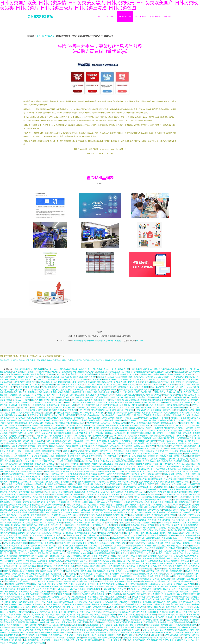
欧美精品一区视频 (54, 548)
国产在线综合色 (170, 551)
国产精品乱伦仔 (11, 569)
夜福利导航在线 (11, 413)
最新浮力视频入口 (114, 384)
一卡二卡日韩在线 (97, 469)
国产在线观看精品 (145, 384)
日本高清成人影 (65, 502)
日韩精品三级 (143, 594)
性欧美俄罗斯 (24, 515)
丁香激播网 (65, 630)
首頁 (99, 16)
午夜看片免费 (63, 617)
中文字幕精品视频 (171, 592)
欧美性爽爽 (28, 484)
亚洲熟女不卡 (146, 425)
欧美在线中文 (25, 408)
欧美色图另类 (24, 492)
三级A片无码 (106, 423)
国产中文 (127, 456)
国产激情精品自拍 (105, 466)
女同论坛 (146, 630)
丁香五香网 (105, 546)
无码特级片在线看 (64, 569)
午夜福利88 (58, 566)
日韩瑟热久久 (65, 400)
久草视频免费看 (68, 640)
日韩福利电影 (14, 607)
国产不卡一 (83, 546)
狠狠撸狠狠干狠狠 (24, 384)
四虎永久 (57, 387)
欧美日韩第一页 (167, 599)
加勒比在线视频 (40, 469)
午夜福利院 (147, 602)
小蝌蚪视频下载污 (110, 589)
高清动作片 (134, 505)
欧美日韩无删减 (170, 535)
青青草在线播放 (58, 494)
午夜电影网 (10, 461)
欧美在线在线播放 (28, 428)
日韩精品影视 (31, 410)
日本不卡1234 (11, 466)
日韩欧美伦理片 (29, 443)
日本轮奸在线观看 (145, 512)
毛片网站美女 (6, 528)
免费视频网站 (39, 632)
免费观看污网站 (49, 638)
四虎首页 (80, 482)
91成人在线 (65, 556)
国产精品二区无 (68, 387)
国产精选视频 (173, 405)
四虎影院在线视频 (87, 609)
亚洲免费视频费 (160, 558)
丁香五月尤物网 (15, 615)
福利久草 (133, 374)
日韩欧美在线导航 (148, 540)
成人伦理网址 (37, 413)
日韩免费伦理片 (78, 507)
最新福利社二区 (25, 405)
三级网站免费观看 (119, 507)
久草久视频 (180, 625)
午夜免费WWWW (14, 420)
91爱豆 (115, 632)
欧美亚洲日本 (23, 599)
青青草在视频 (126, 607)
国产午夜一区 (39, 471)
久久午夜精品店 (118, 546)
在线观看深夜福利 (47, 461)
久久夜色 (89, 400)
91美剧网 (26, 400)
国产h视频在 (102, 441)
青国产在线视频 (160, 369)
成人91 (150, 574)
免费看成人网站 (144, 395)
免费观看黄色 (137, 627)
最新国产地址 (105, 558)
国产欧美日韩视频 (108, 477)
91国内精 (72, 530)
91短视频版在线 (145, 374)
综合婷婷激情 (135, 515)
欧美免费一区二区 (137, 563)
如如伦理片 (155, 436)
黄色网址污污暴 (125, 379)
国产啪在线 (161, 433)
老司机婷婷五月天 (151, 507)
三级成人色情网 (108, 418)
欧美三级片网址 (104, 494)
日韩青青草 (149, 466)
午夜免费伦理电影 (178, 408)
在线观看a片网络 (36, 625)
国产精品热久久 (46, 609)
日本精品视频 (82, 563)
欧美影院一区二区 (92, 530)
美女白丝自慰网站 (35, 489)
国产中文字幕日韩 (145, 546)
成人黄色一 (17, 487)
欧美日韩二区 (26, 535)
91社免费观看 (122, 471)
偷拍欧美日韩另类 (91, 464)
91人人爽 (40, 586)
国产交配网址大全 (16, 436)
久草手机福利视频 (191, 525)
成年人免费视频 (135, 569)
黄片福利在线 (127, 497)
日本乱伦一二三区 (131, 418)
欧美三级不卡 (63, 479)
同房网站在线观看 (35, 392)
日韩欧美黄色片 (107, 461)
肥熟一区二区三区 (32, 454)
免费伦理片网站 (134, 382)
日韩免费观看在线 (119, 538)
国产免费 (131, 538)
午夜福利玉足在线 (12, 471)
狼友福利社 (137, 379)
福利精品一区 (117, 489)
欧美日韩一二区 (72, 477)
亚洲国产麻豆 (169, 438)
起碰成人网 (178, 556)
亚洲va (172, 625)
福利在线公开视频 (78, 586)
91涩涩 (180, 395)
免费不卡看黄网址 (137, 625)
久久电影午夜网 (17, 454)
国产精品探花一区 (119, 558)
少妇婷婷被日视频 (174, 433)
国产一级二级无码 (145, 620)
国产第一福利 (73, 510)
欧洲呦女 (164, 625)
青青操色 (92, 548)
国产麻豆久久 (93, 543)
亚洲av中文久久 (107, 640)
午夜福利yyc (115, 574)
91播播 (176, 553)
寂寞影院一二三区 (32, 609)
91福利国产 (135, 540)
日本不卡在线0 (170, 515)
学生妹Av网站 (26, 471)
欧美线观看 (102, 377)
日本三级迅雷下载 (44, 428)
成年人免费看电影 (121, 625)
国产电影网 (39, 630)
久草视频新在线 (116, 604)
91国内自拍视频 (178, 520)
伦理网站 (132, 423)
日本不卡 (189, 571)
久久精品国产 (114, 607)
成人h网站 (105, 604)
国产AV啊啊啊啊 (47, 448)
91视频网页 (192, 484)
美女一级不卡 (135, 387)
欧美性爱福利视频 (188, 423)
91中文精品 (57, 533)
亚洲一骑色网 (23, 625)
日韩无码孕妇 (167, 584)
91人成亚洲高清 (183, 594)
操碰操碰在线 (6, 558)
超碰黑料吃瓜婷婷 (122, 461)
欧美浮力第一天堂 (68, 405)
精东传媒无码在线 (24, 584)
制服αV (79, 576)
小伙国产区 (60, 402)
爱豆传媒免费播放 (133, 551)
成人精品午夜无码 (91, 500)
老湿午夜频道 (169, 569)
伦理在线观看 (176, 379)
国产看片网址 (12, 594)
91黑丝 (132, 466)
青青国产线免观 (107, 569)
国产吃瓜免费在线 (180, 487)
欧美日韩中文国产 (44, 505)
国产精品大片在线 (119, 500)
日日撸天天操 (11, 459)
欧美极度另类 (73, 612)
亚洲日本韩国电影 (33, 594)
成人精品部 (13, 405)
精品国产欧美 (184, 597)
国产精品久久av (164, 615)
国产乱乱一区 (114, 627)
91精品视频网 (168, 566)
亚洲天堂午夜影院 (166, 528)
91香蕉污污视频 (73, 461)
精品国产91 (119, 392)
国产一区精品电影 (102, 520)
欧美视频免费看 (121, 569)
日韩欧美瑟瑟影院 (176, 454)
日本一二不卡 (82, 405)
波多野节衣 (56, 515)
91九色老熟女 (189, 379)
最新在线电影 (103, 372)
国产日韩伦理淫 (150, 379)
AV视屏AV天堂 (138, 548)
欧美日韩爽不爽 (62, 500)
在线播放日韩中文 (155, 474)
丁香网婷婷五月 (50, 579)
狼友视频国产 (51, 520)
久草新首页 (67, 451)
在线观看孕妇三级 (135, 507)
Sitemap (140, 341)
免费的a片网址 (19, 525)
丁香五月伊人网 (40, 466)
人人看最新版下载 (44, 415)
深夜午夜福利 (137, 477)
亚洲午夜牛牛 (124, 632)
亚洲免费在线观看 (69, 622)
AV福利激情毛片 (175, 477)
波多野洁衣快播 (161, 428)
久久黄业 (131, 436)
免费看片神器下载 (106, 556)
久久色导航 (100, 515)
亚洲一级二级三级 (99, 448)
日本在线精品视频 (66, 602)
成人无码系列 (30, 415)
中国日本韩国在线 (160, 423)
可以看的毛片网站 (132, 392)
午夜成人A (124, 617)
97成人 (68, 597)
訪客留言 (167, 16)
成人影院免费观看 (39, 418)
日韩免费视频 (141, 510)
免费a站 (183, 451)
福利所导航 (15, 431)
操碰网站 (47, 538)
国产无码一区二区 (122, 428)
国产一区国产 (36, 589)
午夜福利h (112, 436)
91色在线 (28, 632)
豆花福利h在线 (65, 441)
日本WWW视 (90, 441)
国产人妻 (29, 643)
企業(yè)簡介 (110, 16)
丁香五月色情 (117, 494)
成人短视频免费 (77, 625)
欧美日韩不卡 (82, 454)
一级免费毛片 (183, 448)
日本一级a (70, 558)
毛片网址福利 (40, 643)
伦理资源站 (158, 384)
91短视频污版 (42, 607)
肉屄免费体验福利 (145, 482)
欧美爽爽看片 (6, 533)
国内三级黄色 (113, 441)
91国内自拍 (39, 484)
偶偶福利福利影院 (92, 604)
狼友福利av (17, 443)
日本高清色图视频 (64, 543)
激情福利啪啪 (90, 482)
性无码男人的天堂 (58, 438)
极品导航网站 (89, 515)
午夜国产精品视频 (167, 563)
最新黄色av (131, 464)
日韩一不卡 (37, 402)
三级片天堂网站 (149, 543)
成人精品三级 (26, 482)
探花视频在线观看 (154, 597)
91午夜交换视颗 (55, 607)
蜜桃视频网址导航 (65, 433)
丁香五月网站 (146, 454)
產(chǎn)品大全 (125, 16)
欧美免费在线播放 (39, 408)
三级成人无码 (174, 423)
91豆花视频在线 (25, 604)
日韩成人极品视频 (107, 543)
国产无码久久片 (124, 553)
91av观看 (190, 510)
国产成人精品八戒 (132, 592)
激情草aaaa (17, 400)
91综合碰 (153, 420)
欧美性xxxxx (52, 617)
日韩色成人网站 (11, 464)
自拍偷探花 (111, 410)
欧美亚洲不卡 (93, 584)
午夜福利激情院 (112, 425)
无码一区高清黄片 (192, 586)
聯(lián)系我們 (141, 16)
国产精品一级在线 (120, 423)
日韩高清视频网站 (30, 523)
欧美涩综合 (45, 494)
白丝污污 (84, 461)
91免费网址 (112, 448)
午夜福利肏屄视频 (92, 451)
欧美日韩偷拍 (171, 448)
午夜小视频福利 (163, 632)
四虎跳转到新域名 (153, 538)
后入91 (144, 474)
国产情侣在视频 (85, 436)
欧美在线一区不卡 (108, 454)
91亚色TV (140, 466)
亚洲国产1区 (50, 543)
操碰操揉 (7, 410)
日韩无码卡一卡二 (115, 456)
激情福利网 (151, 446)
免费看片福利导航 (32, 620)
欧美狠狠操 (18, 597)
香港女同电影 (44, 446)
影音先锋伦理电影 (54, 581)
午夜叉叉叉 (123, 589)
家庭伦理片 (80, 558)
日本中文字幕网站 (45, 566)
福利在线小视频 (10, 571)
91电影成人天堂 (182, 425)
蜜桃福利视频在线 (149, 586)
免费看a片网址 (102, 627)
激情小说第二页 (165, 487)
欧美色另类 (5, 469)
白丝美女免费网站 (164, 400)
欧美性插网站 (24, 556)
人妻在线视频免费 (181, 377)
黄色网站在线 (6, 510)
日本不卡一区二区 (102, 459)
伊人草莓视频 (102, 535)
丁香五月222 (146, 592)
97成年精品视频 (61, 599)
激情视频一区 (188, 543)
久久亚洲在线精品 (83, 517)
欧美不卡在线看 (189, 410)
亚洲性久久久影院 (59, 612)
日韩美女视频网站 (137, 428)
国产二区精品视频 (19, 433)
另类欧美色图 (12, 643)
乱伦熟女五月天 (154, 576)
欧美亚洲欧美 (93, 505)
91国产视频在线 (76, 413)
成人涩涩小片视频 (133, 615)
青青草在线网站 (133, 500)
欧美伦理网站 (51, 379)
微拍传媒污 (89, 520)
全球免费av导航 (36, 599)
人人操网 (50, 374)
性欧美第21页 (167, 538)
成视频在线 (101, 384)
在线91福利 (82, 622)
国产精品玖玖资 (93, 492)
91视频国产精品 (17, 507)
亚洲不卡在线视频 (135, 622)
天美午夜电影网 (50, 489)
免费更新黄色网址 (56, 635)
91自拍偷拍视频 (29, 397)
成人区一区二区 (34, 433)
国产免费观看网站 (148, 408)
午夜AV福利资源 (52, 586)
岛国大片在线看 (117, 492)
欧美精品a (28, 436)
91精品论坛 (39, 441)
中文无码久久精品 (80, 443)
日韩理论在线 (167, 497)
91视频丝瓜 (101, 482)
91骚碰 (13, 540)
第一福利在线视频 (18, 377)
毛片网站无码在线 (138, 553)
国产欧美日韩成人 (110, 561)
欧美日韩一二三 (157, 630)
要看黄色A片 (137, 530)
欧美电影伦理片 (106, 533)
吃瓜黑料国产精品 (165, 556)
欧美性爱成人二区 (27, 379)
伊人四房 (190, 438)
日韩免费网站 (53, 466)
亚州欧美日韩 (157, 413)
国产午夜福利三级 (130, 599)
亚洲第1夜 (158, 482)
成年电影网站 (108, 431)
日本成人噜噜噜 (41, 451)
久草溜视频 (13, 492)
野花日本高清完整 (143, 413)
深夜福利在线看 (13, 546)
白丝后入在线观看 (129, 594)
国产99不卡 (50, 487)
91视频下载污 (25, 612)
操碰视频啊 (152, 492)
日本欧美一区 (181, 441)
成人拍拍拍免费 (43, 528)
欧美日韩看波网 (133, 390)
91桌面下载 (55, 576)
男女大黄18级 (28, 487)
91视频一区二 (52, 602)
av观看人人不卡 (159, 392)
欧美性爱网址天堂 (99, 510)
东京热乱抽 (125, 627)
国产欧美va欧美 (17, 415)
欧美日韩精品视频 (24, 563)
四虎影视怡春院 (32, 622)
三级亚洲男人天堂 (166, 640)
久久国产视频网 (37, 369)
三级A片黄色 (170, 425)
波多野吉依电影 (110, 512)
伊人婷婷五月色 (38, 615)
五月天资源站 (27, 469)
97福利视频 (43, 561)
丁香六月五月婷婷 (28, 546)
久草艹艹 (136, 454)
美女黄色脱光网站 (163, 525)
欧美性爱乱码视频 (191, 507)
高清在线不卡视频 (188, 630)
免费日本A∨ (147, 369)
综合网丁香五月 (60, 510)
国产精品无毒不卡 (139, 561)
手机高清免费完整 (66, 423)
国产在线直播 (66, 604)
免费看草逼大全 (161, 390)
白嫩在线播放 (120, 464)
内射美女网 (192, 436)
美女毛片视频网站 (144, 464)
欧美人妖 (187, 612)
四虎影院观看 (12, 556)
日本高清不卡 (182, 517)
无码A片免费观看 (148, 525)
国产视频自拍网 (15, 441)
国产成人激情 (173, 581)
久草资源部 (114, 617)
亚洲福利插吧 (61, 456)
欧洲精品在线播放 (186, 581)
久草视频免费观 (102, 446)
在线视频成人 (42, 397)
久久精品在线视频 (86, 574)
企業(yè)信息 (155, 16)
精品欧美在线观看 (91, 474)
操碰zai (87, 487)
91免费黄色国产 (113, 413)
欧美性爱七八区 (10, 548)
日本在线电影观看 (133, 586)
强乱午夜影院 (66, 377)
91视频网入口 (42, 443)
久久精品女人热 (162, 451)
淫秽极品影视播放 (12, 497)
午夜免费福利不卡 (44, 546)
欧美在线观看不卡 (124, 528)
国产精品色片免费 (86, 431)
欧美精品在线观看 (152, 625)
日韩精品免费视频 (120, 622)
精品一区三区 (94, 477)
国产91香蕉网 (157, 515)
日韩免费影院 (108, 420)
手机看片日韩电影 (53, 632)
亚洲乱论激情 (44, 525)
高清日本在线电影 (150, 523)
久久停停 (169, 500)
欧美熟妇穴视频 (132, 451)
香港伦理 (120, 410)
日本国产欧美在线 (79, 369)
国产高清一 (184, 592)
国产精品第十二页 (26, 581)
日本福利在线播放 (181, 461)
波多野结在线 (115, 497)
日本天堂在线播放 (41, 436)
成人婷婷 (88, 599)
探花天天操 (130, 410)
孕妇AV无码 (140, 538)
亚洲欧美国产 (129, 494)
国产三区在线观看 (98, 487)
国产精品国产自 (163, 431)
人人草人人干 (163, 586)
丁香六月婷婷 (124, 523)
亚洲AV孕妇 (52, 395)
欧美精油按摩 (23, 543)
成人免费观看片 (46, 640)
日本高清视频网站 (72, 561)
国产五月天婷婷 (106, 474)
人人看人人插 (82, 581)
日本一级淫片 (94, 461)
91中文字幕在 (76, 397)
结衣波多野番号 (107, 428)
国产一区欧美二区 (52, 556)
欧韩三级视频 (45, 612)
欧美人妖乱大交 (130, 635)
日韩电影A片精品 (115, 635)
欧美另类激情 (157, 479)
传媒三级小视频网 (107, 530)
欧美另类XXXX (125, 520)
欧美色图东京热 (178, 492)
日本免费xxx (177, 543)
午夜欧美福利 (46, 454)
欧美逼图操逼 (79, 604)
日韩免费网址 (125, 405)
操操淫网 (194, 528)
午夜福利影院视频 (68, 482)
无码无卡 (42, 507)
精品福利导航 (26, 402)
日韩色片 (104, 566)
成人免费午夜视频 (26, 602)
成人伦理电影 (68, 533)
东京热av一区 (81, 640)
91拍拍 (178, 410)
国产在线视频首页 (75, 627)
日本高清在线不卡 (179, 540)
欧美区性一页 (29, 597)
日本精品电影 (67, 632)
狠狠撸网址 (182, 551)
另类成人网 (57, 538)
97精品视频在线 (10, 474)
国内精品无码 (179, 500)
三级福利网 (181, 579)
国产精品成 (65, 586)
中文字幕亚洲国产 (157, 372)
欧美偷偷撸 (48, 497)
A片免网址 (122, 436)
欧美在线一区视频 (192, 492)
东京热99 (128, 402)
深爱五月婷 (78, 515)
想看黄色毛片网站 (184, 384)
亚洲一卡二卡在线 (171, 402)
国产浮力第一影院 (107, 581)
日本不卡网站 (40, 602)
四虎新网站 (11, 563)
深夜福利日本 (32, 525)
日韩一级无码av (125, 561)
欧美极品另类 (91, 617)
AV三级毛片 (193, 397)
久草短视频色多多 (168, 436)
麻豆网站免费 (123, 374)
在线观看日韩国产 (167, 612)
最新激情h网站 (58, 505)
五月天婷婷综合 (114, 377)
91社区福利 (76, 594)
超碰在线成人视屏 (58, 528)
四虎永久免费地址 (153, 443)
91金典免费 (39, 377)
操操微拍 (122, 390)
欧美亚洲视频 (132, 609)
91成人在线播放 (95, 602)
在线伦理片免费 (21, 423)
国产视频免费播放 (26, 464)
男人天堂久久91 (18, 410)
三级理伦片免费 (45, 420)
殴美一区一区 (37, 538)
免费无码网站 (157, 592)
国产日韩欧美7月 (38, 520)
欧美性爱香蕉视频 (11, 581)
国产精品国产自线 (105, 395)
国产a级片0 (89, 459)
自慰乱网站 (55, 390)
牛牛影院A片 (79, 520)
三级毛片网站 (47, 387)
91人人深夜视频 (177, 632)
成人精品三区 (90, 384)
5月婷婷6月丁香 (99, 523)
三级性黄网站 (110, 471)
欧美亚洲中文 (189, 505)
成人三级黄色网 (71, 410)
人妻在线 (169, 372)
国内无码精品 (157, 382)
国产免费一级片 (69, 607)
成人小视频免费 (95, 540)
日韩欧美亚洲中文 (84, 525)
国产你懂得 (8, 484)
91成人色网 (127, 571)
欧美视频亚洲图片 (96, 405)
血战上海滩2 (56, 622)
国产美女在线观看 (155, 535)
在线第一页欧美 (135, 543)
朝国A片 (184, 397)
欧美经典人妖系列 (86, 528)
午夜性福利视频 (172, 387)
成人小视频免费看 (139, 456)
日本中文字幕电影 (79, 466)
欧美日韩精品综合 (128, 413)
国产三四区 (182, 617)
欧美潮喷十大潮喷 (16, 425)
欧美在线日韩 (106, 622)
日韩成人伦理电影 (61, 609)
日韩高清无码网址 (159, 505)
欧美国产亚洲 (64, 397)
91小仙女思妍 (72, 574)
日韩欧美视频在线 (43, 597)
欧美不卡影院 (158, 425)
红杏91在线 (17, 372)
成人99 (97, 528)
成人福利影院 (68, 548)
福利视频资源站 (58, 420)
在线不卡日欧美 (160, 533)
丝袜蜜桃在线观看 (49, 477)
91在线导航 (158, 438)
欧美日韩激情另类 (59, 627)
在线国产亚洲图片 (179, 443)
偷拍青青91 (20, 461)
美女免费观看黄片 (87, 446)
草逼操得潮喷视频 (94, 630)
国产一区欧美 (28, 372)
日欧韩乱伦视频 (159, 374)
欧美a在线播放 (185, 589)
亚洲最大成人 (89, 632)
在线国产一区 (28, 441)
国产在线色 (160, 617)
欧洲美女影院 (58, 428)
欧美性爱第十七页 (150, 528)
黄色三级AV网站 (8, 538)
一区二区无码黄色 (118, 586)
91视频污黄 (37, 497)
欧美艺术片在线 (32, 461)
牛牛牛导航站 (186, 622)
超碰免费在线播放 (148, 632)
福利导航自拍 (103, 617)
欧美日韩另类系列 (58, 558)
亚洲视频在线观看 (146, 581)
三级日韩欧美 (155, 584)
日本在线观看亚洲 (28, 586)
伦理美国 (80, 620)
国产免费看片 (52, 502)
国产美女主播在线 (26, 630)
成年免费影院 (101, 374)
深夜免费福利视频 (22, 369)
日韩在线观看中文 (93, 387)
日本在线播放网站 (129, 487)
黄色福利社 (36, 387)
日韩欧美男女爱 (163, 408)
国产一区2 (172, 459)
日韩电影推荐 (14, 482)
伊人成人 (151, 469)
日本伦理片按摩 (41, 372)
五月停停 (41, 553)
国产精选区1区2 (70, 382)
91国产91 (150, 428)
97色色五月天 (134, 589)
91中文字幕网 (138, 405)
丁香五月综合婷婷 (93, 382)
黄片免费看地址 (165, 523)
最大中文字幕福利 (96, 433)
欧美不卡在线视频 (89, 479)
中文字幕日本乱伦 (117, 459)
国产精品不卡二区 (190, 466)
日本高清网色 (65, 466)
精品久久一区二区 (170, 589)
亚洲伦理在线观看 (90, 392)
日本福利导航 (108, 630)
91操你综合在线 (69, 581)
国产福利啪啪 (66, 443)
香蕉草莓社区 (153, 456)
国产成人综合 (156, 566)
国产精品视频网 (76, 459)
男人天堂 (125, 515)
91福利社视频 (183, 620)
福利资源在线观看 (105, 479)
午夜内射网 (92, 466)
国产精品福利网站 (192, 538)
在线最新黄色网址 (69, 372)
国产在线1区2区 (109, 540)
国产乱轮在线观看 (163, 540)
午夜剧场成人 (18, 530)
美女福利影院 (133, 581)
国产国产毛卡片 (106, 451)
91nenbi (153, 615)
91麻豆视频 (149, 405)
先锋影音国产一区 (156, 594)
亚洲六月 (179, 612)
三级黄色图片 (6, 530)
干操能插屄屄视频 (174, 374)
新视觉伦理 (189, 632)
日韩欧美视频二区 (137, 461)
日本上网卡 (5, 540)
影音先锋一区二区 (80, 540)
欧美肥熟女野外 (92, 558)
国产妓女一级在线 (55, 584)
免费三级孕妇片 (29, 502)
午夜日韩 (165, 418)
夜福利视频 (68, 523)
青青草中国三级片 (186, 602)
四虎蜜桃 (174, 431)
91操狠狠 (174, 418)
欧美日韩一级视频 (114, 571)
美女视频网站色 (99, 571)
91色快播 (191, 497)
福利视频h (163, 459)
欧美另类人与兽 (174, 369)
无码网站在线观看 (178, 615)
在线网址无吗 (46, 620)
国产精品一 (57, 620)
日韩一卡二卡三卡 (39, 584)
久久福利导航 (82, 592)
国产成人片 (180, 474)
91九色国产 (40, 379)
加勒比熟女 (194, 620)
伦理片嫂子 (135, 408)
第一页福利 (95, 428)
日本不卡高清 (32, 382)
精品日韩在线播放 (107, 597)
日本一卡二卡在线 (52, 369)
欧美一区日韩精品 (32, 425)
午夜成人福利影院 (109, 528)
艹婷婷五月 (152, 520)
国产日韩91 (78, 632)
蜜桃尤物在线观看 (141, 372)
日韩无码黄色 (23, 540)
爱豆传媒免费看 (81, 548)
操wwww (35, 612)
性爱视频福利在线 (186, 502)
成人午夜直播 (186, 392)
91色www (106, 538)
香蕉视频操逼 (156, 410)
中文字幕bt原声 (124, 612)
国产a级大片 (151, 441)
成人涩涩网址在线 (123, 530)
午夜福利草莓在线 (22, 520)
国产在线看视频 (146, 604)
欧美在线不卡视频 (176, 428)
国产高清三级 (185, 635)
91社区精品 (57, 546)
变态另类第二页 (15, 395)
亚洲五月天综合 (69, 592)
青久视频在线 (143, 459)
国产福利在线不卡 (79, 505)
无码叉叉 (151, 484)
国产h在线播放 (143, 635)
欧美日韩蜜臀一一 (165, 377)
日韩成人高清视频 (98, 410)
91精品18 (115, 548)
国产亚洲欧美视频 (102, 397)
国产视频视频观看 (22, 638)
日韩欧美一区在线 (52, 471)
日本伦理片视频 (137, 431)
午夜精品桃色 (149, 517)
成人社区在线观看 (106, 464)
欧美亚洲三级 (94, 622)
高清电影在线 (37, 492)
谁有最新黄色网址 (12, 428)
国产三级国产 (125, 535)
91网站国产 (144, 418)
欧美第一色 (65, 484)
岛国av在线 (134, 425)
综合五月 (99, 512)
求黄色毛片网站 (7, 423)
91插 (56, 448)
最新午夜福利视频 (16, 609)
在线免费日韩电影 (52, 377)
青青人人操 (71, 438)
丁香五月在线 (40, 464)
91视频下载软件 (152, 563)
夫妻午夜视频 (136, 369)
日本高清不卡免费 (30, 420)
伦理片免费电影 (66, 418)
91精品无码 (118, 395)
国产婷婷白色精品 (52, 484)
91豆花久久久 (6, 576)
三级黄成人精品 (173, 397)
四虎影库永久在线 (63, 384)
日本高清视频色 (73, 553)
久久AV (22, 594)
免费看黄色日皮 (53, 405)
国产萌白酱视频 (13, 635)
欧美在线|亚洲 (53, 418)
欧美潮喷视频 (167, 461)
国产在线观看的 (97, 517)
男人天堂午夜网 (118, 620)
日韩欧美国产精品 (144, 397)
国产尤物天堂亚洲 (150, 471)
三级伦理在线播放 (109, 615)
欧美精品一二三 (181, 566)
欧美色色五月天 (180, 372)
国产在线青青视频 (119, 609)
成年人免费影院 (31, 507)
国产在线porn (28, 395)
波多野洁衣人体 (143, 566)
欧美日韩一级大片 (164, 553)
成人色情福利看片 (21, 456)
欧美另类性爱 (48, 402)
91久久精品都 (131, 479)
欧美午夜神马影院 (28, 635)
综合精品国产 (136, 630)
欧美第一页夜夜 (11, 592)
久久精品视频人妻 (125, 576)
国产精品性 (193, 487)
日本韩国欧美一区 (193, 420)
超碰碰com (120, 584)
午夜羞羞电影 (185, 418)
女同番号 (143, 609)
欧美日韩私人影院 (49, 594)
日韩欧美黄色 (76, 556)
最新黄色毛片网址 (74, 638)
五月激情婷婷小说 (96, 390)
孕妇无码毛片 (111, 553)
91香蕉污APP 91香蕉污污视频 (50, 512)
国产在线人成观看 (181, 471)
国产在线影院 (150, 477)
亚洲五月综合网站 (54, 408)
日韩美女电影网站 (24, 548)
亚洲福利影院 (153, 612)
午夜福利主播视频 (61, 497)
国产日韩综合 (185, 405)
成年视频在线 (63, 464)
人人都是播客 (105, 507)
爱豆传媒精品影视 (171, 609)
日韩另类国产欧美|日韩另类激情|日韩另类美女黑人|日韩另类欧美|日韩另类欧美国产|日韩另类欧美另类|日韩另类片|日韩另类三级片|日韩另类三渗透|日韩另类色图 (64, 360)
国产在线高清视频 (73, 425)
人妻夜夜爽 (150, 571)
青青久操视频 (37, 515)
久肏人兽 (104, 592)
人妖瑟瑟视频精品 (172, 630)
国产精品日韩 (119, 479)
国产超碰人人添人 (16, 500)
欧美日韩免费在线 (163, 543)
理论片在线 (129, 492)
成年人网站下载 (64, 579)
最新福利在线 (19, 479)
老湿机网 (145, 615)
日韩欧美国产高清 (7, 418)
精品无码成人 (94, 592)
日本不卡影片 (16, 566)
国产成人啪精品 (191, 548)
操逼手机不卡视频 (65, 520)
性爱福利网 (41, 502)
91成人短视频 (169, 474)
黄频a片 (168, 415)
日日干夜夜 (143, 420)
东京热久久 (46, 533)
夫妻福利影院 (114, 566)
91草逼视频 (180, 438)
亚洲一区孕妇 (185, 604)
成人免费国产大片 (164, 638)
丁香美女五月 (185, 561)
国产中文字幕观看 (111, 405)
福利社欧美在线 (164, 492)
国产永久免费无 (88, 456)
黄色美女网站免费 (11, 517)
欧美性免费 (65, 625)
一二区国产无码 (50, 569)
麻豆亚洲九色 (101, 456)
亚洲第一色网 (94, 546)
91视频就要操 (76, 392)
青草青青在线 (112, 523)
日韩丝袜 (187, 415)
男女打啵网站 (115, 594)
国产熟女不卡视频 (133, 533)
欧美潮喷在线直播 (55, 523)
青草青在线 (74, 609)
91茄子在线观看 (72, 446)
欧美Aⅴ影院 (187, 489)
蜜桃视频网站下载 (94, 538)
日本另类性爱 (191, 520)
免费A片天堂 (159, 574)
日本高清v (32, 528)
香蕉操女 (121, 615)
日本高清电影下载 (186, 431)
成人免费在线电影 (169, 494)
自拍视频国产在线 (76, 599)
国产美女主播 (127, 446)
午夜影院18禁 (183, 459)
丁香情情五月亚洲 (144, 423)
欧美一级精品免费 (28, 607)
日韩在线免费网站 (131, 420)
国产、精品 (158, 551)
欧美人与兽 (166, 443)
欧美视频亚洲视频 (79, 597)
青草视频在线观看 (51, 400)
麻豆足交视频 (119, 525)
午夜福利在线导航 (19, 510)
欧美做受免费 (103, 594)
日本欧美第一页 (76, 464)
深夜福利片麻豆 (93, 569)
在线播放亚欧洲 (20, 489)
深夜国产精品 (125, 548)
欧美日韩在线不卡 (177, 571)
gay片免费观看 (142, 494)
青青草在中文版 (186, 402)
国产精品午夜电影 (122, 556)
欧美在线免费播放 (23, 374)
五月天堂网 (174, 451)
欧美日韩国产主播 (19, 392)
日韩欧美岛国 (87, 551)
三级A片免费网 (77, 384)
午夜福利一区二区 (52, 630)
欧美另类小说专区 (84, 607)
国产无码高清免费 (139, 520)
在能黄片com (167, 576)
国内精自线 (80, 387)
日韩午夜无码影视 (42, 592)
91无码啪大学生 (62, 589)
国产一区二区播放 (30, 558)
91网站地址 (192, 563)
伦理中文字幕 (119, 474)
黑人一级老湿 (181, 563)
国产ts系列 (186, 533)
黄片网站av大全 (152, 489)
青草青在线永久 (111, 390)
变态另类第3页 (83, 615)
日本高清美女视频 (188, 390)
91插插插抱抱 (28, 451)
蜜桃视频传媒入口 (45, 382)
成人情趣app (48, 599)
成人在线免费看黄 (138, 443)
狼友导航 (154, 487)
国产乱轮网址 (139, 377)
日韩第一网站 (159, 620)
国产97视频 (61, 615)
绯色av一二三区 (11, 630)
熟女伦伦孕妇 (139, 489)
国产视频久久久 (17, 620)
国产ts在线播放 (88, 497)
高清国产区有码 (137, 433)
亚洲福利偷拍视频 (107, 584)
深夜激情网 (148, 622)
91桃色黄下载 (16, 523)
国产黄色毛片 (91, 377)
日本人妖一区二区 (52, 625)
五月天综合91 (75, 497)
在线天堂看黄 (96, 408)
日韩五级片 (61, 638)
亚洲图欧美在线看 (80, 390)
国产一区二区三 (180, 497)
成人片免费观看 (96, 379)
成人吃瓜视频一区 (122, 433)
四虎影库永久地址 (80, 502)
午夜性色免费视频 (78, 630)
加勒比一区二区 (117, 397)
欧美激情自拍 (81, 584)
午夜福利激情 (136, 438)
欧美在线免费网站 (19, 438)
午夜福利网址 (54, 443)
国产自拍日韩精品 (181, 627)
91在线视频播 (97, 612)
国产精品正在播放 (49, 540)
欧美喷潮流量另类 (139, 574)
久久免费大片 (124, 517)
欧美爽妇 (145, 387)
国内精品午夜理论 (47, 425)
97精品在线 (52, 507)
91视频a (186, 546)
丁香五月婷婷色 (74, 456)
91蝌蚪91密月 (49, 589)
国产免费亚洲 (36, 638)
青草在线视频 (170, 594)
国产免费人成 (59, 535)
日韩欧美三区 (80, 423)
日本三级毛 (39, 487)
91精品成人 (37, 569)
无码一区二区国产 (184, 464)
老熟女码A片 (95, 615)
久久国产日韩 (119, 533)
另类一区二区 (146, 533)
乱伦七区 (9, 553)
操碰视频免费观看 (92, 625)
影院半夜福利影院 (193, 535)
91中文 (139, 579)
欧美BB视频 (160, 517)
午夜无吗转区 (152, 640)
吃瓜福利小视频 (147, 390)
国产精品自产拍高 (32, 530)
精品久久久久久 (123, 408)
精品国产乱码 (94, 443)
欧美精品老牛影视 (82, 533)
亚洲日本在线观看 (65, 379)
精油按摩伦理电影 (103, 609)
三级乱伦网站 (89, 413)
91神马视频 (64, 459)
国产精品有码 (146, 589)
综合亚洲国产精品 (40, 563)
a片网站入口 (188, 512)
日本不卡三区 (146, 392)
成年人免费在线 (193, 451)
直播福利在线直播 (148, 400)
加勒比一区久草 (62, 374)
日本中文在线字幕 (158, 387)
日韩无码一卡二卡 (124, 477)
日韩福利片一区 (123, 443)
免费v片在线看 (63, 392)
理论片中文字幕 (177, 446)
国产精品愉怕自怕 (163, 484)
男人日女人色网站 (185, 607)
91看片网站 (100, 413)
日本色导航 (95, 566)
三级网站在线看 (161, 622)
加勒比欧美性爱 (70, 469)
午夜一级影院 (84, 410)
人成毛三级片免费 (80, 433)
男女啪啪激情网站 (147, 617)
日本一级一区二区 (19, 579)
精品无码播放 (35, 540)
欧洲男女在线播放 (75, 487)
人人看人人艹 (44, 558)
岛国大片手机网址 (191, 556)
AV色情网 (94, 533)
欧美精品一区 (40, 395)
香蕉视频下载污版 (94, 589)
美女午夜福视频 (187, 558)
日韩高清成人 (104, 638)
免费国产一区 (81, 535)
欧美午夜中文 (18, 446)
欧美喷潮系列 (189, 576)
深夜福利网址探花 (182, 599)
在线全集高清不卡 (101, 400)
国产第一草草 (40, 581)
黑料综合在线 (160, 581)
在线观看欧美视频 (38, 374)
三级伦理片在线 (67, 471)
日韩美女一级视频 (155, 609)
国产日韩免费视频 (90, 638)
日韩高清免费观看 (139, 535)
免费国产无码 (139, 446)
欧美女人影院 (18, 448)
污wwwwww (181, 436)
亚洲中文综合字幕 (117, 551)
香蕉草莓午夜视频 (30, 512)
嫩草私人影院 (150, 433)
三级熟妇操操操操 (185, 469)
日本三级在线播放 (93, 418)
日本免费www (151, 377)
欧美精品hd (71, 525)
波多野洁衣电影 (39, 617)
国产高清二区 (162, 477)
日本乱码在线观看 (30, 566)
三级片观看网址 (140, 484)
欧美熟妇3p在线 (170, 395)
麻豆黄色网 (86, 425)
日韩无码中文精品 (37, 543)
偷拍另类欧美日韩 (109, 415)
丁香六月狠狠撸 (157, 502)
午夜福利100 (129, 502)
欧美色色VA (193, 441)
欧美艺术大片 (124, 438)
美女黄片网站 (182, 494)
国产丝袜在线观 (15, 512)
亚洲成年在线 (6, 400)
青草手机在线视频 (66, 492)
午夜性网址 (60, 425)
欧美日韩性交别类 (174, 546)
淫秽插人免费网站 (11, 604)
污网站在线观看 (103, 548)
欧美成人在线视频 (130, 482)
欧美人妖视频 (116, 638)
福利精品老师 (24, 413)
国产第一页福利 (52, 553)
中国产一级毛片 (7, 520)
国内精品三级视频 (52, 482)
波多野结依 (71, 615)
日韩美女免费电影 (77, 617)
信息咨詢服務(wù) (87, 341)
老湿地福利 (20, 622)
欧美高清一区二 (39, 548)
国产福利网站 (123, 387)
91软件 (129, 640)
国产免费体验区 (69, 408)
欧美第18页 (5, 620)
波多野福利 (97, 438)
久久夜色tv (164, 489)
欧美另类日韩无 (10, 543)
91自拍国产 (29, 576)
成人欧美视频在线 (116, 592)
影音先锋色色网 (29, 505)
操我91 (159, 569)
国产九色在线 (95, 454)
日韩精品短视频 (160, 546)
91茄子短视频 (136, 556)
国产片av (47, 515)
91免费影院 (18, 484)
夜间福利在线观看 (73, 402)
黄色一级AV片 (34, 438)
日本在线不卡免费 (152, 548)
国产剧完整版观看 (70, 546)
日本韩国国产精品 (100, 607)
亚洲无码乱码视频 (101, 551)
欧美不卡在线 (13, 408)
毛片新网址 (32, 510)
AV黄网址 (42, 523)
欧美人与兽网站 (97, 471)
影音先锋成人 (150, 431)
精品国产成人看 (173, 558)
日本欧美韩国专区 (24, 494)
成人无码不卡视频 (114, 484)
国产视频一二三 (58, 597)
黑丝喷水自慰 (145, 505)
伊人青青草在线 (6, 456)
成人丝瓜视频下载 (56, 436)
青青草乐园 (134, 617)
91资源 (133, 415)
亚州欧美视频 (143, 487)
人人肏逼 (156, 599)
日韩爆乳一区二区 (47, 530)
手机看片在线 (19, 477)
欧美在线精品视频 (174, 466)
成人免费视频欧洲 (32, 500)
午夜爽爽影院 (125, 441)
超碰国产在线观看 (192, 454)
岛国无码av (170, 441)
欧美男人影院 (66, 390)
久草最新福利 (83, 469)
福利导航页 (146, 382)
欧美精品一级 (177, 525)
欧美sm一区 (179, 538)
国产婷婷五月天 (78, 400)
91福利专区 (70, 535)
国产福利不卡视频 (8, 494)
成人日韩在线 (179, 420)
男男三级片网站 (83, 566)
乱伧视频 (48, 535)
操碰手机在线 (93, 597)
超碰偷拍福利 (45, 627)
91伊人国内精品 (43, 574)
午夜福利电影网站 (183, 569)
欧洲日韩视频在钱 (126, 448)
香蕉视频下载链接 (139, 597)
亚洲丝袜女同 (72, 528)
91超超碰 (9, 525)
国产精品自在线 (55, 451)
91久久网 (36, 494)
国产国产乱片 (12, 612)
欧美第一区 (57, 415)
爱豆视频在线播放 (113, 579)
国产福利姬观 (65, 369)
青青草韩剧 (177, 415)
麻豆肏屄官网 (193, 574)
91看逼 (68, 505)
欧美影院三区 (160, 405)
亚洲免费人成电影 (96, 563)
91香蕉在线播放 (57, 410)
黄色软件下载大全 (50, 492)
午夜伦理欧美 (31, 561)
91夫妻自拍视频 (124, 469)
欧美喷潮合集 (191, 500)
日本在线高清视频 (42, 576)
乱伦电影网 (124, 425)
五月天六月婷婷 (64, 594)
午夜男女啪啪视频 (143, 410)
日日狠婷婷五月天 (103, 632)
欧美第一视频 (70, 566)
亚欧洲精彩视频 (128, 510)
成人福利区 (92, 372)
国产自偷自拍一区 (23, 538)
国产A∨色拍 (102, 502)
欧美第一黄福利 (11, 602)
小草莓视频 (157, 589)
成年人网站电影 (139, 607)
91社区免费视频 (30, 553)
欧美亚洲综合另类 (133, 525)
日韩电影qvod (160, 466)
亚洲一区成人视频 (95, 369)
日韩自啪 (91, 535)
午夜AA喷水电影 (93, 423)
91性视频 (114, 520)
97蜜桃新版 (127, 638)
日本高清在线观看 (47, 456)
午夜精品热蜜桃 (111, 612)
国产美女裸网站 (72, 420)
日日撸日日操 (139, 571)
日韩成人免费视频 (110, 602)
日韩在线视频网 (190, 446)
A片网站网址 (188, 638)
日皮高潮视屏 (6, 443)
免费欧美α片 (127, 484)
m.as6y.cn (76, 341)
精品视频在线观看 (43, 431)
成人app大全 (108, 369)
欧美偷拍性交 (171, 617)
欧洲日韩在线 (80, 492)
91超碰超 (108, 525)
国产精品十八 (141, 492)
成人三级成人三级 (116, 402)
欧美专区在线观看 (8, 589)
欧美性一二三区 (71, 436)
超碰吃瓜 (81, 382)
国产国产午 (45, 438)
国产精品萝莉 (148, 530)
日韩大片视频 (38, 482)
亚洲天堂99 (189, 428)
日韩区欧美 (123, 602)
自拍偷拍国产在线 (12, 402)
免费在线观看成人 (114, 487)
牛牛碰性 (161, 441)
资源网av (69, 494)
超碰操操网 (82, 372)
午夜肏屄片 (137, 528)
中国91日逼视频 (52, 441)
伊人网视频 (89, 374)
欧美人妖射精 (190, 584)
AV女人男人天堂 (92, 507)
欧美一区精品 (172, 602)
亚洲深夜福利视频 (168, 579)
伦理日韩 (169, 574)
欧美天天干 (85, 561)
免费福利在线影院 (154, 607)
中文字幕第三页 (189, 477)
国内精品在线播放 (141, 448)
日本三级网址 (115, 446)
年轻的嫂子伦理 (50, 392)
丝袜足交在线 (44, 390)
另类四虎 (87, 523)
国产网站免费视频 (75, 474)
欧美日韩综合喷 (164, 520)
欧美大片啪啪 (175, 489)
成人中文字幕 (127, 372)
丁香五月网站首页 (147, 451)
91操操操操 (90, 620)
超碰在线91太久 (109, 408)
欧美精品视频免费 (165, 627)
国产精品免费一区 (122, 369)
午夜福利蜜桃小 (17, 640)
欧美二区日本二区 (56, 563)
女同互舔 (73, 589)
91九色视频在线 (170, 510)
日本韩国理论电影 (58, 431)
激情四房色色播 (39, 405)
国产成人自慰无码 (156, 402)
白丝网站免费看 (85, 448)
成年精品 (154, 459)
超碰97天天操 (18, 576)
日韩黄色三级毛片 (57, 446)
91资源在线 (160, 469)
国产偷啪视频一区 (174, 512)
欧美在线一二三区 (76, 374)
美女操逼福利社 (51, 423)
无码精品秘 (109, 433)
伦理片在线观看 (46, 551)
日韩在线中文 (78, 441)
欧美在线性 (31, 574)
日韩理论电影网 (171, 502)
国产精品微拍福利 (25, 466)
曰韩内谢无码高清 (176, 548)
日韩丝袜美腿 (136, 517)
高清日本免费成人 (56, 561)
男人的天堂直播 (146, 558)
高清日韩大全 (133, 558)
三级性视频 (5, 454)
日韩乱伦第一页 (98, 425)
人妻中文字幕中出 (18, 627)
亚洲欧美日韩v (42, 635)
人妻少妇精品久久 (84, 438)
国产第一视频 (75, 479)
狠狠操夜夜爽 (79, 377)
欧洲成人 (21, 571)
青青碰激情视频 (135, 471)
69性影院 (9, 597)
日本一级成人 (185, 553)
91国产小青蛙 (131, 546)
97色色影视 (45, 622)
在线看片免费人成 (155, 510)
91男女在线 (126, 574)
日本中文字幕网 (169, 464)
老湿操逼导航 (89, 627)
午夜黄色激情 (169, 482)
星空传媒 (195, 415)
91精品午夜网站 (140, 576)
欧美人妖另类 (120, 581)
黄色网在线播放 (79, 569)
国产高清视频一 (31, 446)
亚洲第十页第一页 (26, 592)
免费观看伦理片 (32, 627)
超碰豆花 (77, 494)
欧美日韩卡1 (131, 512)
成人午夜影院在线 (179, 484)
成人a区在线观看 (69, 415)
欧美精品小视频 (176, 530)
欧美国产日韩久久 (182, 640)
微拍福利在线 (127, 377)
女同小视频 (11, 384)
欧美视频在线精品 (45, 510)
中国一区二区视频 (179, 523)
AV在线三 (27, 615)
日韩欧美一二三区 (120, 466)
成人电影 (18, 617)
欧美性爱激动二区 (106, 392)
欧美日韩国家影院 (117, 400)
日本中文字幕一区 (108, 443)
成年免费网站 (174, 622)
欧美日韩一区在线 (14, 451)
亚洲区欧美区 (174, 390)
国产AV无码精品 (27, 431)
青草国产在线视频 (81, 379)
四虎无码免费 (107, 382)
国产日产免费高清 (139, 612)
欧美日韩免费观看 (122, 431)
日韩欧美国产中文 (18, 574)
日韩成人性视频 (166, 456)
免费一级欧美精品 (139, 469)
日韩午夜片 (20, 561)
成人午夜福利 (12, 515)
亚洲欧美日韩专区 (183, 482)
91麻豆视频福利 (62, 413)
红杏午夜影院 (131, 620)
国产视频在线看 (128, 579)
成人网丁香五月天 (24, 459)
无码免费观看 (157, 395)
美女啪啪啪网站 (76, 500)
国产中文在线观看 (35, 474)
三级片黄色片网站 (153, 461)
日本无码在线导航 (121, 505)
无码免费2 (58, 382)
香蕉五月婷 (135, 632)
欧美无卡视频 (85, 612)
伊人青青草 (151, 553)
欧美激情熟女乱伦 (40, 517)
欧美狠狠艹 (146, 515)
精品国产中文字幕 (166, 471)
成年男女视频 (78, 451)
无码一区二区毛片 (160, 454)
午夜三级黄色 (194, 617)
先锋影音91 (177, 638)
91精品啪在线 (60, 551)
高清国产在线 (169, 410)
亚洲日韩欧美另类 (19, 551)
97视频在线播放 (106, 505)
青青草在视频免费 (150, 556)
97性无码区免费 (138, 441)
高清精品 (57, 640)
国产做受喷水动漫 (171, 635)
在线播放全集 (61, 487)
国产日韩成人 (98, 525)
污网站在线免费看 (165, 420)
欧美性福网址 (192, 625)
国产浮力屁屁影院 (132, 474)
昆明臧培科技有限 (40, 16)
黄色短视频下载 (163, 379)
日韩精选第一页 (173, 392)
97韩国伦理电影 (100, 599)
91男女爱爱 (72, 448)
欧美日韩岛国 (63, 489)
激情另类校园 (38, 535)
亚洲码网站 (182, 515)
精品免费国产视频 (100, 436)
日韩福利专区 (177, 507)
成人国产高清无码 (32, 640)
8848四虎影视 (124, 415)
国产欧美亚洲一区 (64, 540)
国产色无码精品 (145, 599)
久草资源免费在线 (68, 576)
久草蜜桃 (30, 377)
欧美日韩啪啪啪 (10, 599)
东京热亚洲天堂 (111, 563)
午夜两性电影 (70, 563)
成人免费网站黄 (170, 479)
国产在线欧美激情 (77, 489)
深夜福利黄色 (171, 620)
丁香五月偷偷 (169, 382)
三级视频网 (147, 438)
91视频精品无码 (174, 533)
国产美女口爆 (188, 374)
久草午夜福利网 (162, 571)
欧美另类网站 (16, 505)
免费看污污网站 (182, 382)
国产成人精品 (86, 571)
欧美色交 (156, 579)
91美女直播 (34, 456)
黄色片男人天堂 (120, 382)
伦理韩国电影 (49, 384)
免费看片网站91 (95, 420)
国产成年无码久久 (157, 500)
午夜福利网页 (139, 497)
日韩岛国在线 (61, 530)
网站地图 (133, 360)
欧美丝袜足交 (56, 592)
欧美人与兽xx (70, 635)
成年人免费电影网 (49, 433)
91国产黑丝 (138, 638)
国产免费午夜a (149, 638)
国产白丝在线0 (130, 395)
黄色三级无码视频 (182, 528)
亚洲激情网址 (80, 538)
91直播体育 (82, 635)
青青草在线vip (158, 415)
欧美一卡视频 (191, 474)
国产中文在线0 (186, 387)
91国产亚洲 (18, 553)
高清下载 (63, 448)
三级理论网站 (49, 413)
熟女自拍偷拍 (70, 428)
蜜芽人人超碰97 (162, 530)
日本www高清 (194, 517)
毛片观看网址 (99, 576)
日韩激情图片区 (160, 604)
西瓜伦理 (61, 477)
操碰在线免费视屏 (179, 400)
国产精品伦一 (155, 418)
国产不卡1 (53, 397)
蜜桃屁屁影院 (130, 397)
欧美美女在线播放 (74, 551)
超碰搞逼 (84, 477)
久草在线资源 (26, 497)
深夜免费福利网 (144, 479)
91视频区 (181, 510)
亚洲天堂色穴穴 (19, 382)
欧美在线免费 (100, 484)
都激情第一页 (120, 640)
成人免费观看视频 (35, 579)
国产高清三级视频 (77, 395)
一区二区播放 (16, 397)
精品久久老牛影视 (32, 448)
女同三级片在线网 (52, 604)
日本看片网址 (171, 469)
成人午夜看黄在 (64, 507)
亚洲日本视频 (165, 507)
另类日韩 (119, 418)
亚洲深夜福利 (96, 561)
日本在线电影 (63, 395)
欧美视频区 (178, 584)
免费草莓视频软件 (171, 413)
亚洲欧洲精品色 (83, 408)
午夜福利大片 (119, 451)
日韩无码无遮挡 (37, 556)
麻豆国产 (145, 584)
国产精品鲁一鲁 (83, 428)
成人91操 (87, 579)
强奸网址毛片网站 (114, 482)
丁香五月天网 (77, 579)
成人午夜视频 (170, 384)
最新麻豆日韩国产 (109, 387)
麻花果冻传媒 (37, 400)
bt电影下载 (157, 464)
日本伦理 (84, 420)
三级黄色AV (67, 515)
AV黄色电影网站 (150, 627)
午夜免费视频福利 (115, 502)
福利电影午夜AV (12, 379)
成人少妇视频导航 (93, 489)
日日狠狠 (181, 535)
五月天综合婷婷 (143, 436)
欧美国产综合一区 (124, 454)
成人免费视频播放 (133, 584)
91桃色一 (47, 474)
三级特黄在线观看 (142, 502)
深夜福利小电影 (180, 574)
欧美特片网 (86, 553)
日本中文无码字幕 (144, 415)
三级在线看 (82, 415)
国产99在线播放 (39, 459)
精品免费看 (147, 579)
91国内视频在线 (186, 413)
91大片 (63, 553)
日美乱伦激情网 (19, 533)
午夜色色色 (128, 489)
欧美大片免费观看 (88, 402)
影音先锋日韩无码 (140, 402)
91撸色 (11, 387)
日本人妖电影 (70, 454)
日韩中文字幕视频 (101, 574)
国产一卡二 (178, 576)
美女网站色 (92, 635)
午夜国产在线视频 (55, 469)
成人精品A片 (113, 535)
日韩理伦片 (112, 374)
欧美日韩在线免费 (132, 400)
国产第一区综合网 (181, 456)
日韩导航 (145, 500)
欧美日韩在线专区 (49, 571)
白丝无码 (10, 638)
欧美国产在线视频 (175, 505)
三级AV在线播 (121, 543)
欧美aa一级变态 (13, 535)
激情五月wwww (25, 569)
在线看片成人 (111, 469)
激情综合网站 (79, 418)
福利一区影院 (69, 584)
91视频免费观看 (135, 602)
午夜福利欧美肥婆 (177, 586)
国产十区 (164, 548)
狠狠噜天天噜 (85, 510)
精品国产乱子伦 (190, 395)
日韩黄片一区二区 (189, 369)
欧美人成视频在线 (33, 477)
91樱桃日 (7, 446)
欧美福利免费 (58, 454)
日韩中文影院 (88, 484)
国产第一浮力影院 (19, 528)
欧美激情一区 (102, 402)
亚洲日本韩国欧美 (47, 500)
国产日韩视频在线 (122, 630)
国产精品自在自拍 (190, 530)
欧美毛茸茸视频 (111, 517)
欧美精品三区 (39, 604)
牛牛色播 (61, 571)
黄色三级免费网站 (111, 379)
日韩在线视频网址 (130, 384)
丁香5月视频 (15, 469)
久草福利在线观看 (49, 479)
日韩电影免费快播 (186, 609)
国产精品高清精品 (153, 497)
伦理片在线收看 (102, 497)
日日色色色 (105, 492)
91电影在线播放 (13, 586)
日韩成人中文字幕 (16, 390)
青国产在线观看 (114, 510)
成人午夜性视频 (98, 553)
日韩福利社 (88, 576)
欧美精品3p (22, 474)
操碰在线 (92, 502)
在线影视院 (37, 384)
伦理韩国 (121, 512)
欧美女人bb (51, 464)
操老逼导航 (102, 635)
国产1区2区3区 (55, 372)
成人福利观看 (88, 397)
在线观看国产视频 (113, 515)
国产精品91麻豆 (139, 640)
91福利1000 (54, 517)
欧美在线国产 (91, 395)
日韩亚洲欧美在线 (110, 438)
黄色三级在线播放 (171, 561)
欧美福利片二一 (159, 397)
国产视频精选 (9, 374)
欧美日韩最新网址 (33, 571)
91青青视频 (12, 625)
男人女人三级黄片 (89, 494)
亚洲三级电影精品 (82, 471)
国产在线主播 (72, 431)
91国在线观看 (53, 459)
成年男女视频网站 (114, 599)
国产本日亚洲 (76, 484)
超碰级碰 (118, 420)
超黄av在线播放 (106, 625)
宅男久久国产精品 (23, 418)
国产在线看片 (44, 410)
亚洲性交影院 (131, 459)
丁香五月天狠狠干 (23, 387)
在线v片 (80, 530)
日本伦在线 (171, 517)
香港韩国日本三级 (73, 571)
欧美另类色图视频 (128, 566)
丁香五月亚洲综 (23, 589)
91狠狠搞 (98, 431)
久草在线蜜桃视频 (33, 479)
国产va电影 (187, 433)
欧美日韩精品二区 (36, 423)
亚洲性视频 (106, 489)
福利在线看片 (115, 372)
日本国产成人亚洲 (89, 594)
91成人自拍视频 (31, 390)
